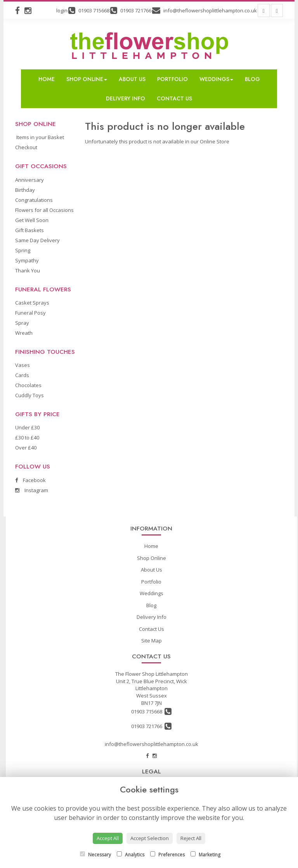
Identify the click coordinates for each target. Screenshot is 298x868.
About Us (132, 79)
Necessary (95, 855)
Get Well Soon (32, 220)
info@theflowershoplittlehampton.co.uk (152, 744)
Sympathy (27, 260)
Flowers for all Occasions (44, 210)
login (62, 10)
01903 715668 (151, 711)
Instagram (32, 490)
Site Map (152, 641)
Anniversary (29, 180)
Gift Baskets (29, 230)
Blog (252, 79)
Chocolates (28, 385)
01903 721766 (151, 726)
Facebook (30, 480)
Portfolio (172, 79)
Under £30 (27, 427)
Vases (23, 365)
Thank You (28, 270)
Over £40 (26, 448)
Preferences (167, 855)
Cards (22, 375)
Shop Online (87, 79)
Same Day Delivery (37, 240)
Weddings (216, 79)
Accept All (108, 838)
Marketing (205, 855)
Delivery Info (126, 98)
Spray (22, 323)
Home (47, 79)
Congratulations (34, 200)
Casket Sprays (32, 303)
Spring (23, 250)
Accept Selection (150, 838)
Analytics (131, 855)
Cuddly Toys (29, 395)
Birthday (25, 190)
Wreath (24, 333)
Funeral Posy (30, 313)
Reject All (191, 838)
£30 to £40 (27, 437)
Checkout (26, 147)
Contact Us (174, 98)
